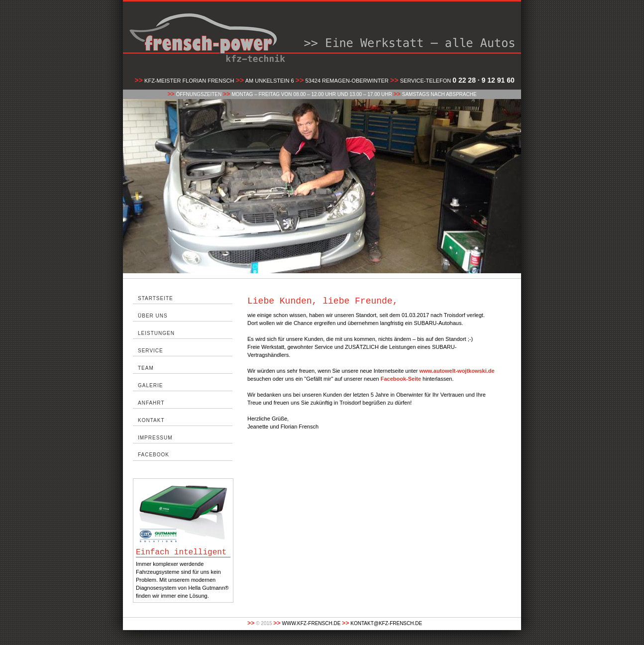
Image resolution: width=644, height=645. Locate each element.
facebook (154, 455)
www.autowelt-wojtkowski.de (457, 371)
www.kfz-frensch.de (312, 623)
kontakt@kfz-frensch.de (386, 623)
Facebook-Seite (401, 379)
